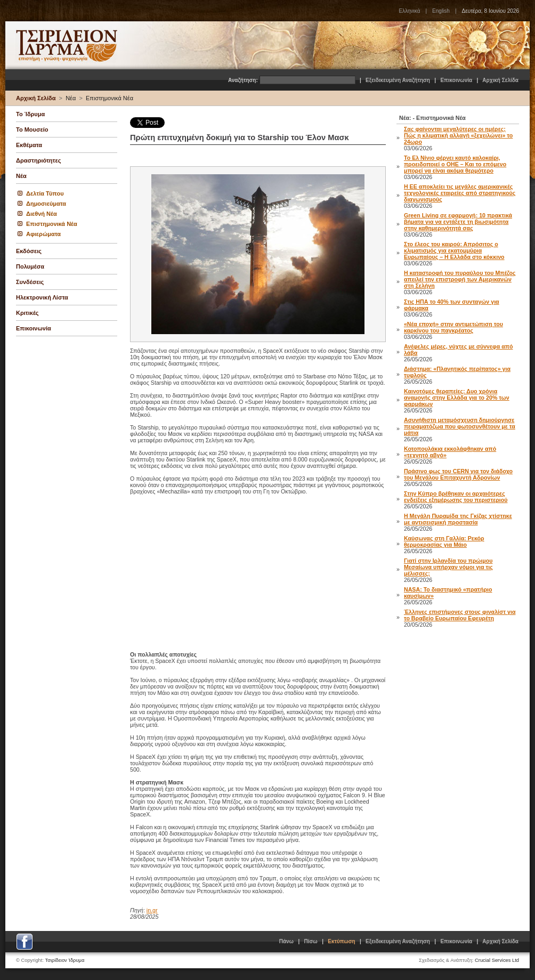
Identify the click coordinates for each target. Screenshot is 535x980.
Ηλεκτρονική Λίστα (42, 297)
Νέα (71, 98)
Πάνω (286, 941)
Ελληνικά (409, 11)
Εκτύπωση (341, 941)
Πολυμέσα (30, 266)
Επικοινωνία (456, 80)
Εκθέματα (29, 145)
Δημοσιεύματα (46, 204)
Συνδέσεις (30, 282)
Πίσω (311, 941)
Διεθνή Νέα (42, 214)
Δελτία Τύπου (45, 193)
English (441, 11)
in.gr (152, 910)
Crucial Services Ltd (497, 960)
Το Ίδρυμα (30, 114)
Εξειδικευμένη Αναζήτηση (398, 80)
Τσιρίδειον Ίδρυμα (65, 960)
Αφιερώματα (43, 234)
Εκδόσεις (29, 251)
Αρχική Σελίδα (500, 80)
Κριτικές (27, 313)
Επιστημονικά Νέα (110, 98)
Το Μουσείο (32, 129)
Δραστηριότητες (38, 160)
